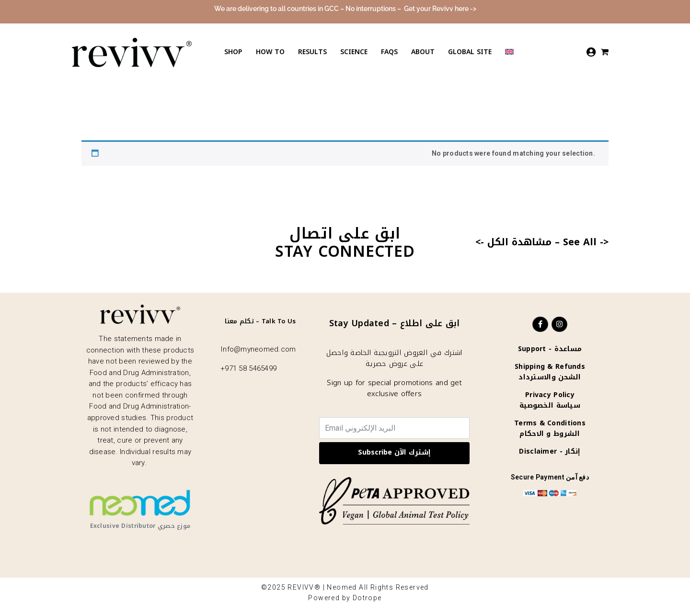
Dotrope (367, 598)
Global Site (470, 52)
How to (270, 52)
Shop (233, 52)
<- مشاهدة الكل (513, 242)
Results (312, 52)
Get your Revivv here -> (440, 9)
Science (354, 52)
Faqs (389, 52)
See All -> (586, 242)
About (423, 52)
